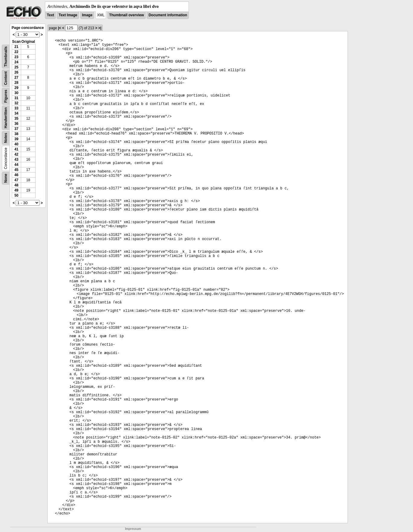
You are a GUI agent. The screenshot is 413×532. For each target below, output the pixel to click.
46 (16, 175)
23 (16, 57)
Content (6, 78)
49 (16, 190)
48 (16, 185)
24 (16, 62)
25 (16, 67)
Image (87, 15)
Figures (6, 96)
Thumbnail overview (127, 15)
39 (16, 139)
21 (16, 47)
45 (16, 170)
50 (16, 195)
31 (16, 98)
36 (16, 124)
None (6, 178)
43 (16, 160)
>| (100, 28)
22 (16, 52)
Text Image (68, 15)
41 (16, 149)
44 (16, 165)
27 (16, 78)
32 (16, 103)
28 (16, 83)
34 (16, 113)
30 (16, 93)
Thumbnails (6, 57)
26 (16, 72)
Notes (6, 138)
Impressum (133, 529)
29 (16, 88)
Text (50, 15)
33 (16, 108)
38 (16, 134)
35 (16, 119)
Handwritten (6, 118)
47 (16, 180)
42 (16, 154)
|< (59, 28)
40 (16, 144)
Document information (168, 15)
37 (16, 129)
